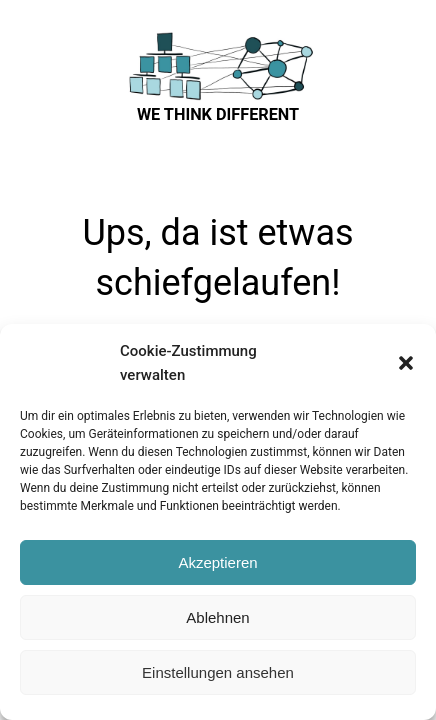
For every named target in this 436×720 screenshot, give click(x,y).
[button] (406, 363)
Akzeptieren (217, 562)
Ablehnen (217, 617)
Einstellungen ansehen (218, 672)
